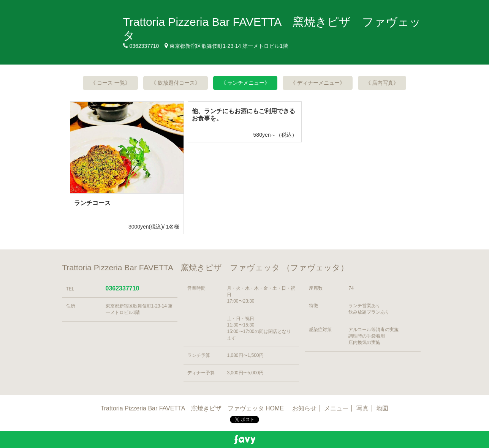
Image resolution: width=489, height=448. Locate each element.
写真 (362, 408)
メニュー (336, 408)
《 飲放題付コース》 (176, 83)
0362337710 (123, 288)
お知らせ (304, 408)
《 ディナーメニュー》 (318, 83)
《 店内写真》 (382, 83)
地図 (382, 408)
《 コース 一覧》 (111, 83)
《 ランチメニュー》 (245, 83)
